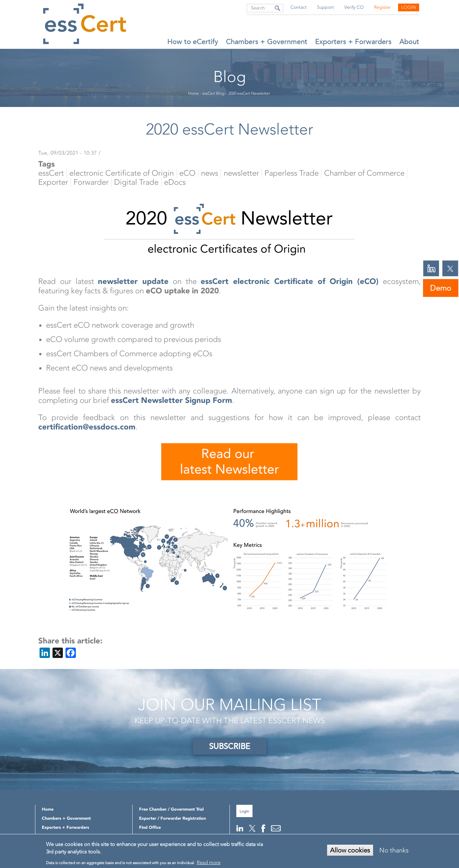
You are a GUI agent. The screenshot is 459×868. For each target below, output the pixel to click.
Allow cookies (350, 850)
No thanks (394, 850)
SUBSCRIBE (230, 746)
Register (383, 7)
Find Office (150, 827)
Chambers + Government (267, 42)
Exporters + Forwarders (353, 42)
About (409, 42)
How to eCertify (193, 42)
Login (409, 7)
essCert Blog (213, 93)
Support (325, 7)
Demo (441, 288)
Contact (299, 7)
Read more (209, 862)
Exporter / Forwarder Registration (172, 818)
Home (193, 93)
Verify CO (354, 7)
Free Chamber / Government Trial (171, 809)
